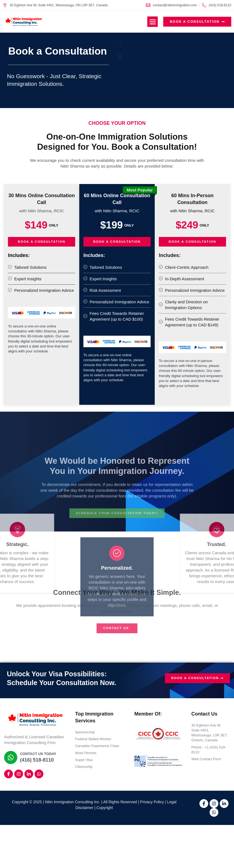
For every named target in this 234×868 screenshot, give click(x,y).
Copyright (105, 808)
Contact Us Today (37, 754)
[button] (153, 22)
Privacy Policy (152, 802)
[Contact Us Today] (10, 758)
